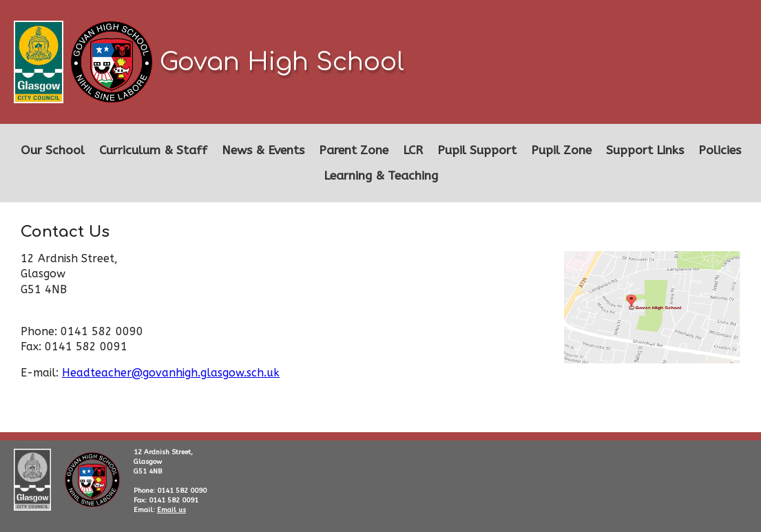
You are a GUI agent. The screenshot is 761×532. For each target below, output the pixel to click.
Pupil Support (477, 150)
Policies (720, 150)
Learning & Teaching (381, 176)
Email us (171, 510)
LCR (413, 150)
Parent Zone (354, 150)
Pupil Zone (561, 150)
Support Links (645, 150)
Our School (53, 150)
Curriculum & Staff (153, 150)
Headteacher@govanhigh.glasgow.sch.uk (171, 373)
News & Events (263, 150)
